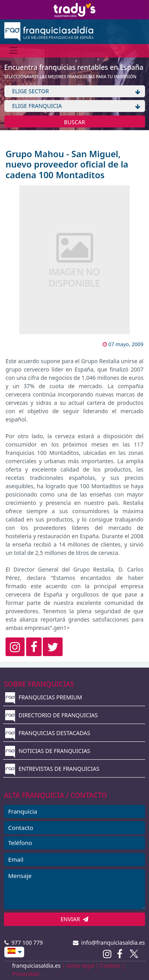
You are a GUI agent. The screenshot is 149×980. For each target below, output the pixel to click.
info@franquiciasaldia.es (109, 942)
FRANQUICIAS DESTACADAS (48, 733)
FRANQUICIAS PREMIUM (44, 697)
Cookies (110, 966)
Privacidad (26, 974)
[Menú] (14, 51)
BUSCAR (74, 122)
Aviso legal (80, 966)
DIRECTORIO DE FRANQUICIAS (52, 715)
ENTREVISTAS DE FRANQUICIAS (52, 769)
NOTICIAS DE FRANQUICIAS (48, 751)
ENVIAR (75, 919)
